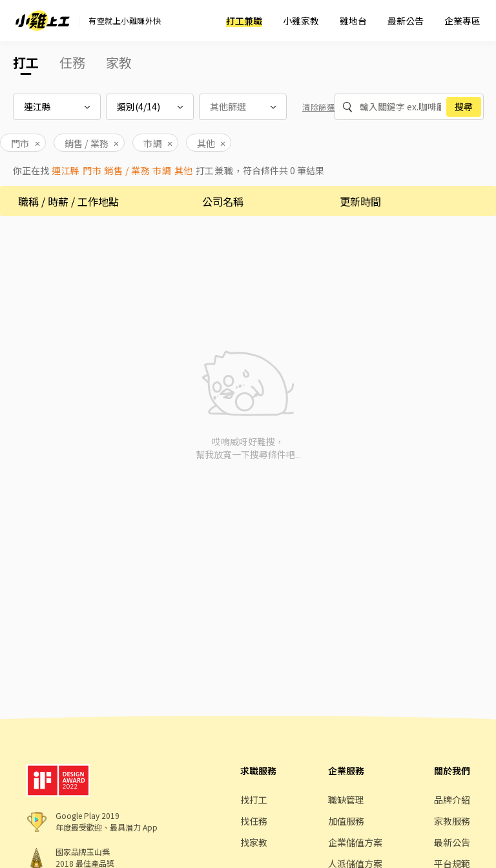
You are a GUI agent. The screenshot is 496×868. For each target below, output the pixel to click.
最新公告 (406, 21)
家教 (119, 62)
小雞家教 (301, 21)
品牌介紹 (452, 800)
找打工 (254, 800)
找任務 (254, 821)
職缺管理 (346, 800)
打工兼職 (244, 21)
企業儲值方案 (355, 842)
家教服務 (452, 821)
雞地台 (353, 21)
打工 (26, 62)
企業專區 (462, 21)
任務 (72, 62)
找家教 (254, 842)
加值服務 (346, 821)
